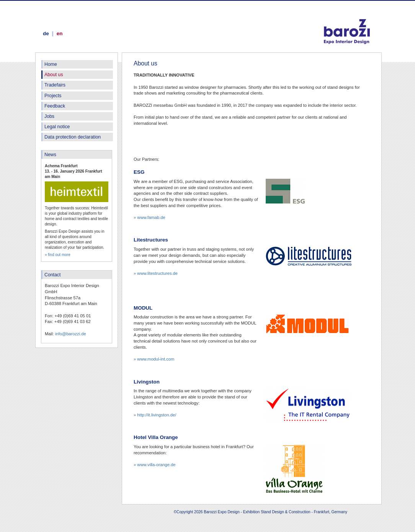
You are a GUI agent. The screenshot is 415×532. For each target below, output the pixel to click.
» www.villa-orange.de (154, 465)
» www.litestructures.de (156, 273)
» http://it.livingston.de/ (155, 415)
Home (51, 64)
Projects (53, 96)
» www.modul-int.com (154, 359)
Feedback (55, 106)
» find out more (58, 255)
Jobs (49, 116)
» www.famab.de (149, 217)
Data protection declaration (73, 137)
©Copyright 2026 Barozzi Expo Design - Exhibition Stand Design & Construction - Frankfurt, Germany (261, 512)
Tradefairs (55, 85)
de (46, 33)
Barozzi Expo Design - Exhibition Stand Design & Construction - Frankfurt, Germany (347, 24)
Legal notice (57, 127)
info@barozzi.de (71, 334)
